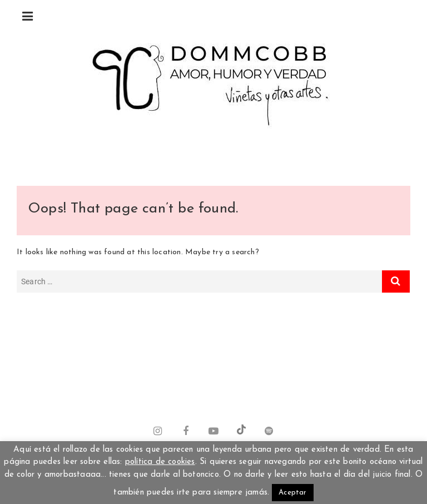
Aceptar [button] (292, 493)
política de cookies (160, 462)
